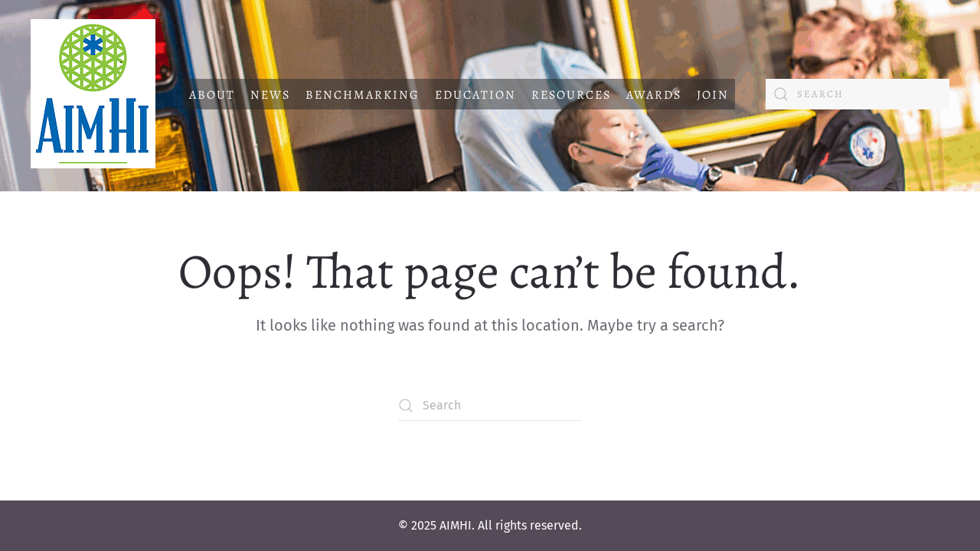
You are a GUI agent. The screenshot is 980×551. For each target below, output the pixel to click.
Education (475, 95)
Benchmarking (363, 95)
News (270, 95)
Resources (571, 95)
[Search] (857, 94)
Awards (654, 95)
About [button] (212, 95)
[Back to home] (93, 94)
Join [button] (713, 95)
